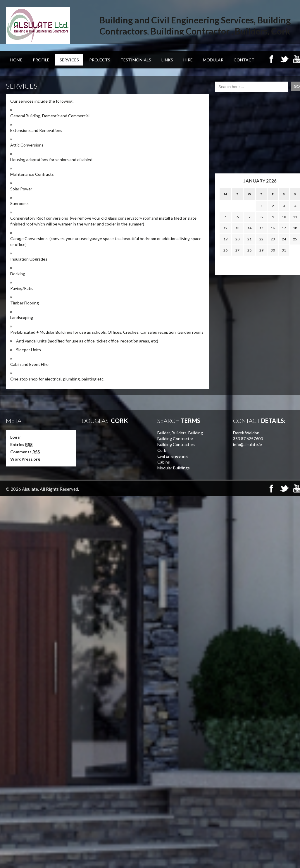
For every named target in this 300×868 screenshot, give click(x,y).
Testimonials (136, 60)
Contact (244, 60)
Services (69, 60)
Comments (25, 452)
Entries (21, 444)
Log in (16, 437)
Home (16, 60)
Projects (100, 60)
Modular (213, 60)
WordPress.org (25, 459)
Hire (188, 60)
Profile (41, 60)
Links (167, 60)
